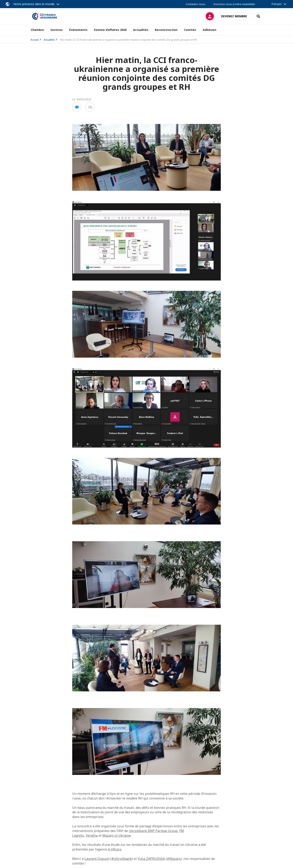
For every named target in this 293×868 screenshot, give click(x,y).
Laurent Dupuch (97, 859)
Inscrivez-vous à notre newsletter (234, 4)
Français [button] (277, 4)
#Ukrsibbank (122, 859)
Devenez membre (234, 16)
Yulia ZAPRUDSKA (151, 859)
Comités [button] (190, 30)
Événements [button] (78, 30)
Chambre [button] (37, 30)
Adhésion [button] (209, 30)
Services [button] (57, 30)
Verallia (92, 835)
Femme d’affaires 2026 (110, 30)
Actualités (49, 40)
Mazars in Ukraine (117, 835)
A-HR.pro (115, 849)
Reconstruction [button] (166, 30)
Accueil (35, 40)
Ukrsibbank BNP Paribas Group (153, 831)
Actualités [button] (141, 30)
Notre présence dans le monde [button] (34, 4)
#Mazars (174, 859)
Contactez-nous (196, 4)
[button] (77, 107)
